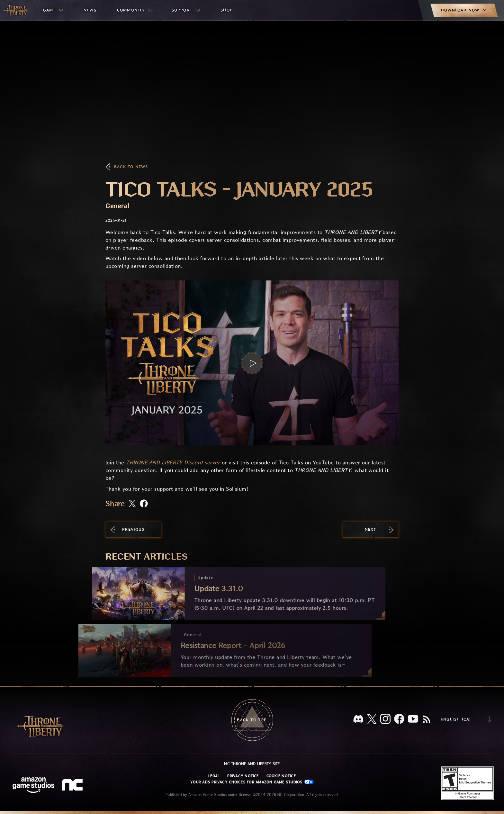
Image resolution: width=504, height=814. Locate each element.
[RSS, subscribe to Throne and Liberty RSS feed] (427, 720)
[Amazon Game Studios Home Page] (33, 786)
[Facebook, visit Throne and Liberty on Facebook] (399, 719)
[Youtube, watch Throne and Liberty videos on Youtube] (413, 719)
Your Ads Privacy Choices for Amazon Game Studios (252, 782)
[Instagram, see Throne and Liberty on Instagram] (385, 719)
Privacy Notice (243, 776)
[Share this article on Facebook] (144, 504)
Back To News (131, 167)
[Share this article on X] (132, 504)
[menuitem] (53, 10)
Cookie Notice (281, 776)
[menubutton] (53, 10)
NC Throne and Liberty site (252, 764)
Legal (214, 776)
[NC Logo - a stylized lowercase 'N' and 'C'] (73, 786)
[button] (252, 363)
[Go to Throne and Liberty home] (16, 10)
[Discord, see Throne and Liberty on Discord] (358, 720)
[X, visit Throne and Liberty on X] (372, 720)
